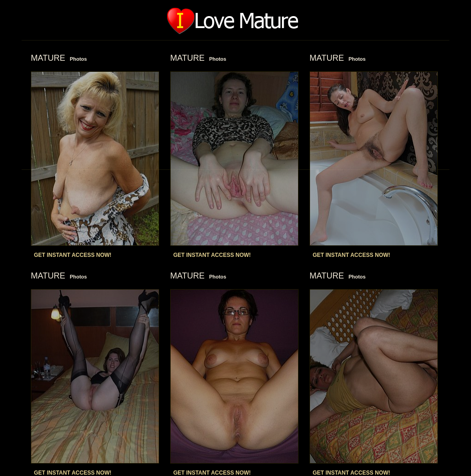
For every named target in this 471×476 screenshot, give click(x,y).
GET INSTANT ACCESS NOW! (73, 255)
